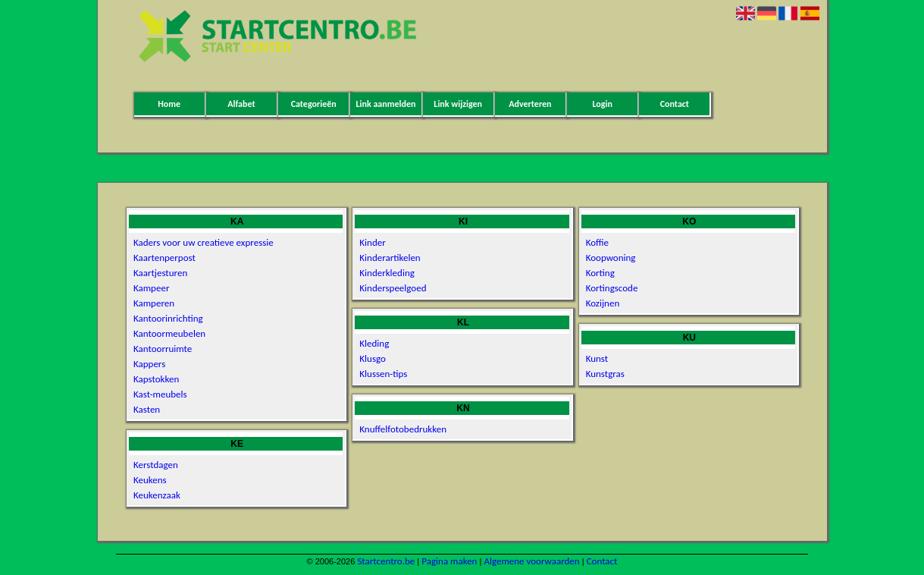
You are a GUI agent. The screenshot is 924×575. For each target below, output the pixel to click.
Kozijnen (603, 303)
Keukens (150, 480)
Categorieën (314, 104)
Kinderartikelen (390, 258)
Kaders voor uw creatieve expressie (204, 242)
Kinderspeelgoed (393, 288)
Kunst (597, 358)
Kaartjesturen (160, 273)
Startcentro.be (386, 561)
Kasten (147, 409)
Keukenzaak (157, 495)
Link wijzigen (458, 104)
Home (169, 104)
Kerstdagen (156, 465)
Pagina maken (449, 561)
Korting (600, 273)
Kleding (374, 343)
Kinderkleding (387, 273)
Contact (675, 104)
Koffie (597, 242)
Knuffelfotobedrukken (403, 429)
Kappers (149, 364)
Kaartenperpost (164, 258)
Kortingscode (612, 288)
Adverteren (530, 104)
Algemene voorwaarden (531, 561)
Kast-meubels (160, 394)
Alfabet (241, 104)
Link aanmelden (385, 104)
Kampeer (151, 288)
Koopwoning (611, 258)
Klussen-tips (383, 374)
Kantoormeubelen (169, 333)
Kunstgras (605, 374)
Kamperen (154, 303)
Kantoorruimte (163, 349)
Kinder (372, 242)
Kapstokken (156, 379)
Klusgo (373, 358)
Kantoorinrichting (168, 318)
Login (602, 104)
